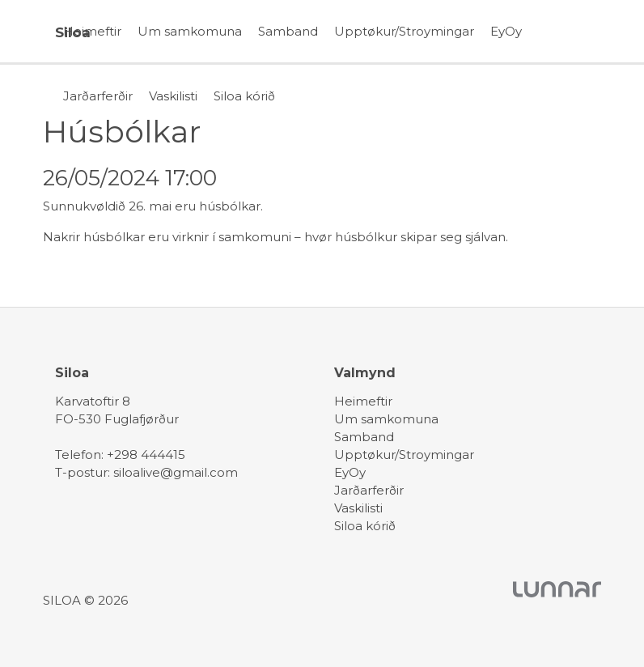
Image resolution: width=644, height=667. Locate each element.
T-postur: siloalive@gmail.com (146, 472)
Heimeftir (92, 31)
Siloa (73, 32)
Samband (288, 31)
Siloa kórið (244, 96)
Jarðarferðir (98, 96)
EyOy (506, 31)
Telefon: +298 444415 (120, 455)
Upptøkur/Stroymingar (404, 31)
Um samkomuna (190, 31)
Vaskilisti (173, 96)
